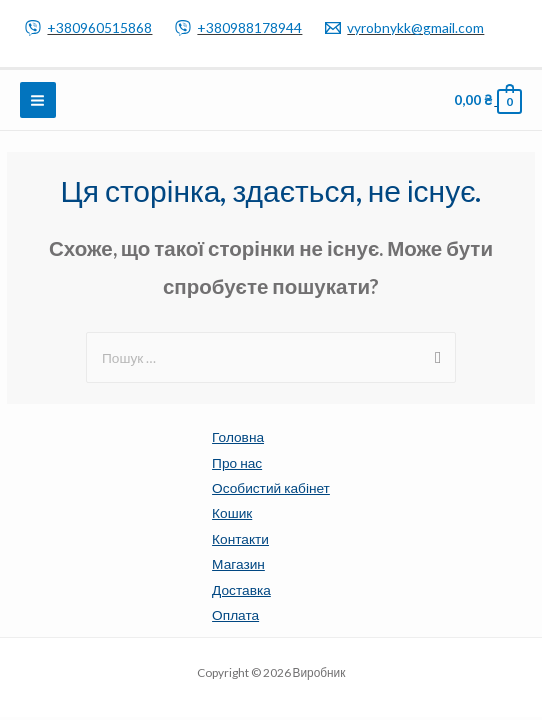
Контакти (240, 538)
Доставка (241, 589)
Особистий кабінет (271, 487)
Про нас (237, 462)
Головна (238, 436)
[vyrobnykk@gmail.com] (405, 28)
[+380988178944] (239, 28)
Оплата (235, 614)
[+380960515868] (89, 28)
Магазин (238, 563)
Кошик (232, 512)
